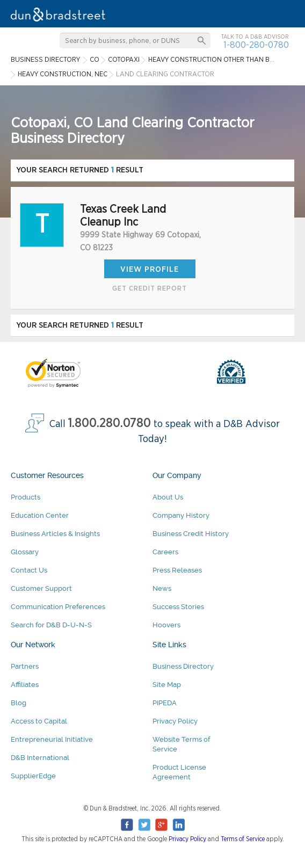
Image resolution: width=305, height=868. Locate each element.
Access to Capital (39, 721)
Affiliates (25, 685)
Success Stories (178, 607)
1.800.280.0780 (110, 424)
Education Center (40, 515)
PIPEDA (165, 703)
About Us (168, 497)
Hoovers (166, 625)
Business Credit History (191, 534)
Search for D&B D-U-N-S (51, 625)
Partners (25, 666)
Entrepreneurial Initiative (52, 739)
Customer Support (41, 588)
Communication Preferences (58, 607)
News (162, 588)
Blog (19, 703)
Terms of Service (243, 839)
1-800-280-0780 (256, 45)
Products (26, 497)
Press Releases (177, 570)
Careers (165, 552)
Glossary (25, 552)
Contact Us (29, 570)
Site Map (167, 685)
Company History (181, 515)
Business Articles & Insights (55, 534)
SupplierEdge (33, 776)
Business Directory (183, 666)
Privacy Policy (175, 721)
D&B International (40, 758)
